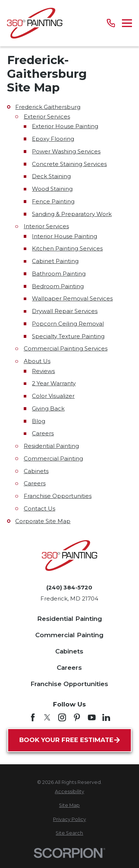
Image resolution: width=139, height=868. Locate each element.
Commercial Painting (53, 458)
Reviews (43, 371)
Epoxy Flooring (53, 139)
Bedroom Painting (58, 286)
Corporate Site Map (43, 521)
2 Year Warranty (54, 383)
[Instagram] (62, 717)
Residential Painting (51, 446)
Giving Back (48, 408)
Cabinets (36, 471)
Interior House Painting (64, 236)
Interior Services (46, 226)
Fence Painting (53, 201)
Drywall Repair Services (65, 311)
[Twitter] (47, 717)
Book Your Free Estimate (69, 740)
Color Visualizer (53, 396)
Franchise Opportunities (58, 496)
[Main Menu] (127, 23)
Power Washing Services (66, 151)
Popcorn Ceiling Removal (68, 324)
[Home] (35, 23)
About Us (37, 361)
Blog (39, 421)
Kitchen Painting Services (67, 248)
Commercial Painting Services (66, 348)
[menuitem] (69, 792)
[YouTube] (92, 717)
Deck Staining (51, 176)
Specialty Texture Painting (68, 336)
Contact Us (39, 508)
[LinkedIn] (106, 717)
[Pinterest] (77, 717)
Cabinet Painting (55, 261)
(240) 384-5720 (69, 587)
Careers (43, 433)
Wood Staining (52, 189)
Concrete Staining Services (69, 164)
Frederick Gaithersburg (48, 107)
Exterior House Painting (65, 126)
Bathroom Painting (59, 274)
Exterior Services (47, 117)
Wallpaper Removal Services (72, 298)
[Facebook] (33, 717)
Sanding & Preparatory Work (72, 214)
